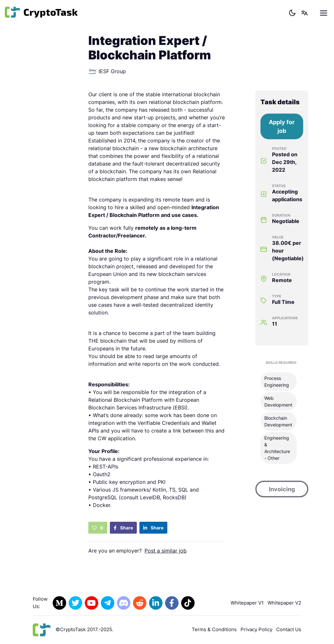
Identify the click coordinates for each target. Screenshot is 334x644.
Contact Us (289, 629)
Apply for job (282, 126)
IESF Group (107, 71)
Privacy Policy (256, 629)
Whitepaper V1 (247, 603)
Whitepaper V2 (284, 603)
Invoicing (282, 489)
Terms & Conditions (214, 629)
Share (123, 528)
